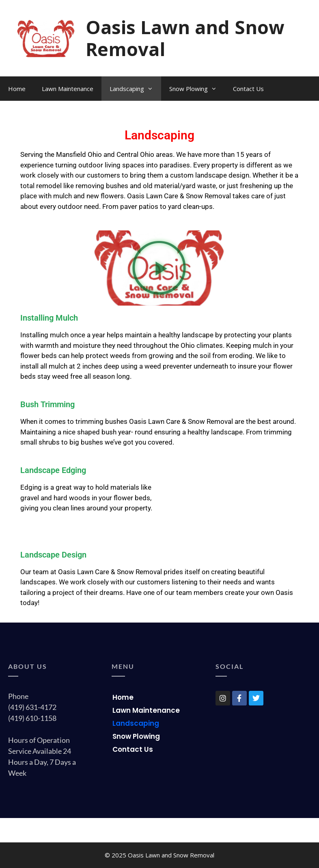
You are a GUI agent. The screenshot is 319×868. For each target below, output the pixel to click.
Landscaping (135, 89)
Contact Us (248, 89)
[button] (159, 268)
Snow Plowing (197, 89)
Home (17, 89)
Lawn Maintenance (68, 89)
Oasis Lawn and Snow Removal (185, 38)
